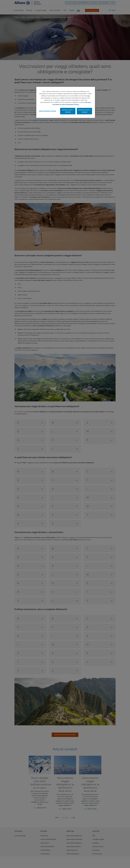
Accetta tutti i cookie (84, 111)
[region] (66, 102)
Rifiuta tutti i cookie (68, 111)
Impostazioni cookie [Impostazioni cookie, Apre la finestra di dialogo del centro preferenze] (48, 111)
